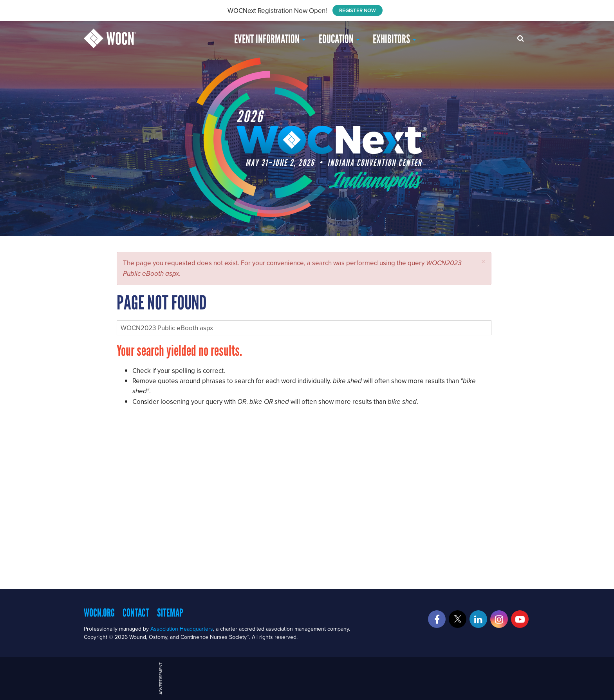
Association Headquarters (182, 629)
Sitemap (170, 613)
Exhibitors (394, 39)
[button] (483, 261)
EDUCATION (339, 39)
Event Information (270, 39)
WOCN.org (99, 613)
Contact (136, 613)
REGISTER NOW (358, 10)
